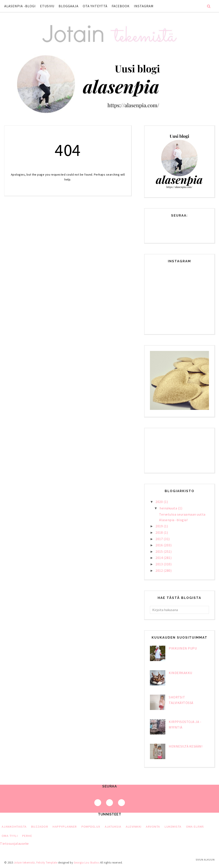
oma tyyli (10, 836)
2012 (160, 570)
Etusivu (47, 6)
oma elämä (195, 827)
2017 (160, 539)
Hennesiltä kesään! (186, 746)
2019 (160, 526)
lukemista (173, 827)
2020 (160, 502)
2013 (160, 564)
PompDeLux (91, 827)
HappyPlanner (65, 827)
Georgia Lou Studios (87, 863)
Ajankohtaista (14, 827)
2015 (160, 551)
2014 (160, 558)
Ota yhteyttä (95, 6)
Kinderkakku (181, 673)
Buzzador (40, 827)
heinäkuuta (169, 508)
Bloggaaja (69, 6)
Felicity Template (47, 863)
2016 (160, 545)
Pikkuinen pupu (183, 648)
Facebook (121, 6)
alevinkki (134, 827)
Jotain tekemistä (24, 863)
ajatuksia (113, 827)
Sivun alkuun (205, 860)
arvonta (153, 827)
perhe (27, 836)
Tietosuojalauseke (14, 843)
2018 (160, 532)
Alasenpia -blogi (20, 6)
